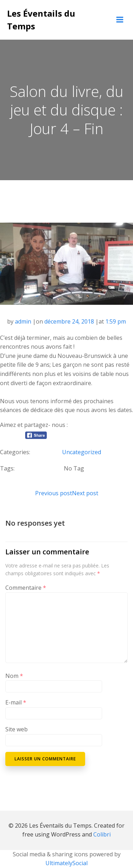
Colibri (102, 834)
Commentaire (26, 588)
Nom (14, 676)
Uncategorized (82, 452)
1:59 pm (116, 321)
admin (23, 321)
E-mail (16, 702)
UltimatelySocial (66, 863)
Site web (16, 729)
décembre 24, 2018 (69, 321)
